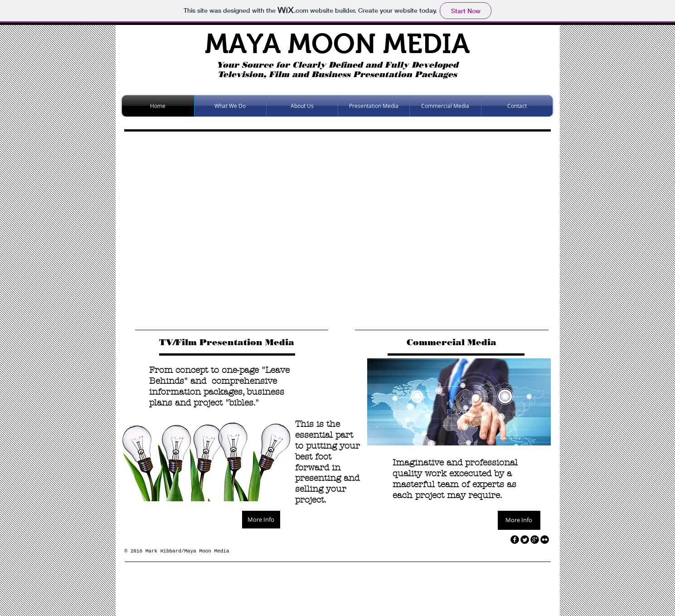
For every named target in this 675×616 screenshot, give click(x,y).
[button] (344, 229)
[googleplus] (535, 540)
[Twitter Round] (525, 540)
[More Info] (261, 520)
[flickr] (545, 540)
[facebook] (515, 540)
